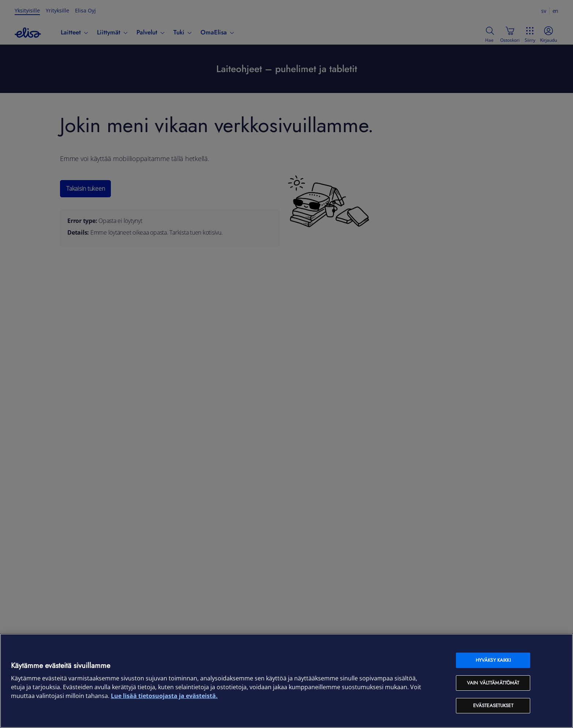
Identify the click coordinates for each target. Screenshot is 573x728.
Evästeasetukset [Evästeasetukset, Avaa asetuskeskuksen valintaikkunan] (493, 705)
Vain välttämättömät (493, 683)
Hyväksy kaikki (493, 660)
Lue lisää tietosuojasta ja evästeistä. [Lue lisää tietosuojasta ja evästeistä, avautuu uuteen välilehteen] (164, 696)
